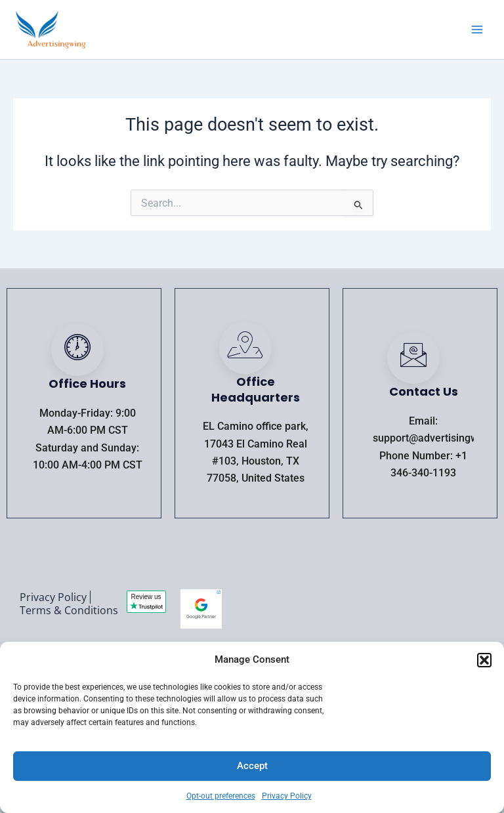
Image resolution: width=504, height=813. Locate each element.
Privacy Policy (287, 796)
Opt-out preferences (221, 796)
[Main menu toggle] (477, 30)
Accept (252, 766)
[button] (484, 660)
